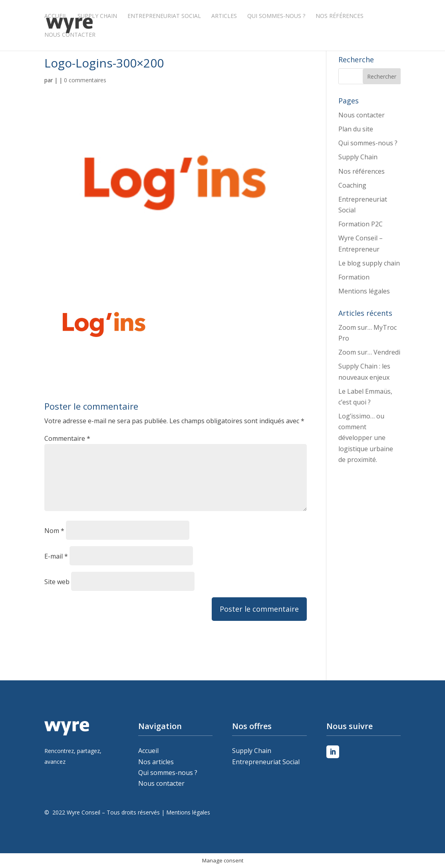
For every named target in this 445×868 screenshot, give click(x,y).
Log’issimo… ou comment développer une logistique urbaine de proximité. (366, 438)
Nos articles (156, 762)
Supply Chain (97, 16)
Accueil (56, 16)
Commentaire (67, 438)
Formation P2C (361, 224)
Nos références (340, 16)
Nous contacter (70, 35)
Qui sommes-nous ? (276, 16)
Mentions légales (364, 291)
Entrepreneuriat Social (164, 16)
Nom (54, 531)
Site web (57, 582)
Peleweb (46, 823)
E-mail (56, 556)
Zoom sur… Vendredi (369, 352)
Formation (354, 277)
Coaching (352, 185)
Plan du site (356, 129)
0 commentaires (85, 80)
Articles (224, 16)
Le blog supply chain (369, 263)
